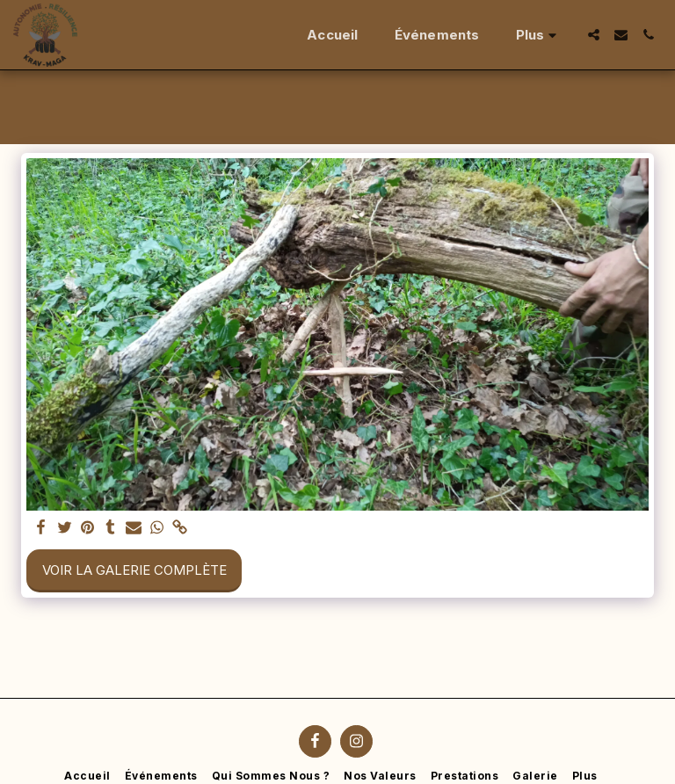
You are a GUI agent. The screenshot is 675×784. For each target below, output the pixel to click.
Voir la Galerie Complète (134, 570)
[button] (594, 35)
